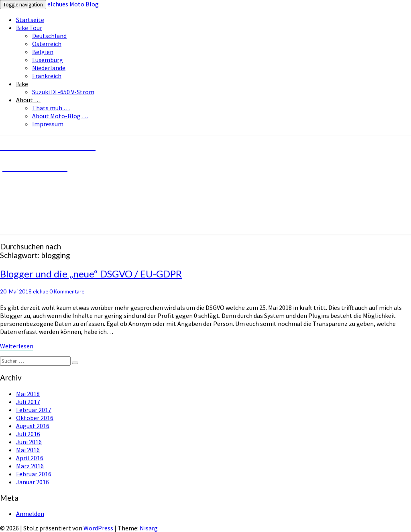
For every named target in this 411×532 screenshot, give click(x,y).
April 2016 (30, 458)
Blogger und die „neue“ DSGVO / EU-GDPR (91, 274)
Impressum (48, 124)
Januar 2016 (33, 482)
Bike (22, 84)
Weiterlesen (17, 346)
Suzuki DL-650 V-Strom (63, 92)
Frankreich (47, 76)
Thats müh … (51, 108)
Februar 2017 (34, 410)
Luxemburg (48, 60)
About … (28, 100)
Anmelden (30, 514)
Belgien (43, 52)
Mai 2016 (28, 450)
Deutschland (49, 36)
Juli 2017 (28, 402)
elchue (41, 291)
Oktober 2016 (35, 418)
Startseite (30, 20)
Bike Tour (29, 28)
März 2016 (30, 466)
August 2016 (33, 426)
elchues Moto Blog (73, 4)
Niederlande (49, 68)
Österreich (47, 44)
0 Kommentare (67, 291)
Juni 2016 (29, 442)
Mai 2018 (28, 394)
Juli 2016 (28, 434)
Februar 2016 (34, 474)
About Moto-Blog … (60, 116)
